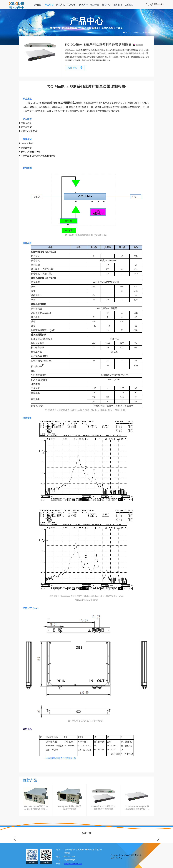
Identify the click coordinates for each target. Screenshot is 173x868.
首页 (127, 33)
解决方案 (61, 5)
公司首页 (38, 5)
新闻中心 (106, 5)
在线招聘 (117, 5)
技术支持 (83, 5)
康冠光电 (83, 103)
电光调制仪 (148, 33)
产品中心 (49, 5)
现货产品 (95, 5)
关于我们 (72, 5)
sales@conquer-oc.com (73, 864)
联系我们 (129, 5)
